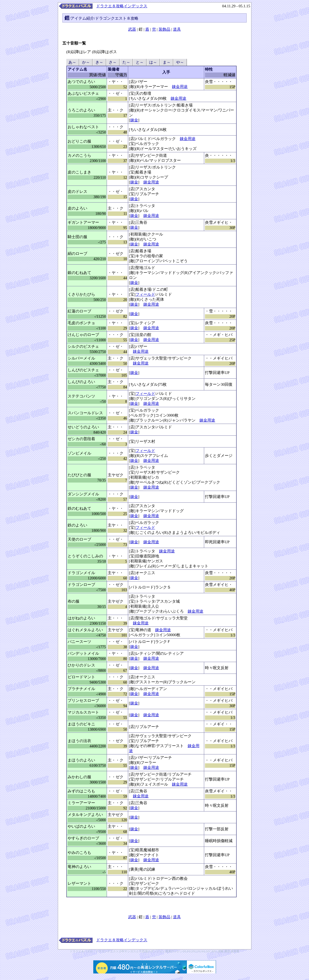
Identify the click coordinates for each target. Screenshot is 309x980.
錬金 (134, 120)
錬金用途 (180, 87)
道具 (177, 29)
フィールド (145, 294)
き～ (99, 62)
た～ (126, 62)
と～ (140, 62)
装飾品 (164, 29)
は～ (153, 62)
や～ (180, 62)
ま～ (167, 62)
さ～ (113, 62)
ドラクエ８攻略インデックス (122, 6)
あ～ (72, 62)
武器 (132, 29)
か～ (86, 62)
